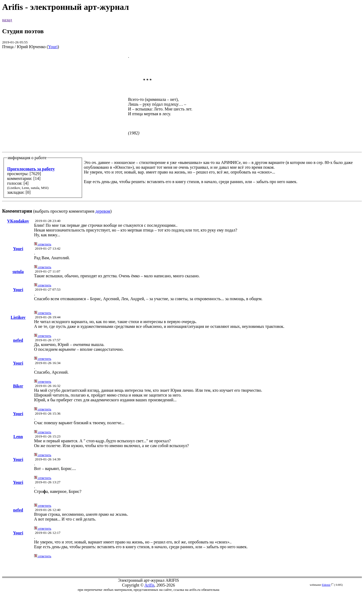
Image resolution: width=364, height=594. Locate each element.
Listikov (18, 317)
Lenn (18, 437)
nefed (18, 340)
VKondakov (18, 221)
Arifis (149, 585)
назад (7, 20)
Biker (18, 386)
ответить (43, 244)
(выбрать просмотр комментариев (182, 134)
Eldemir (326, 585)
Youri (53, 47)
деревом (103, 211)
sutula (18, 272)
